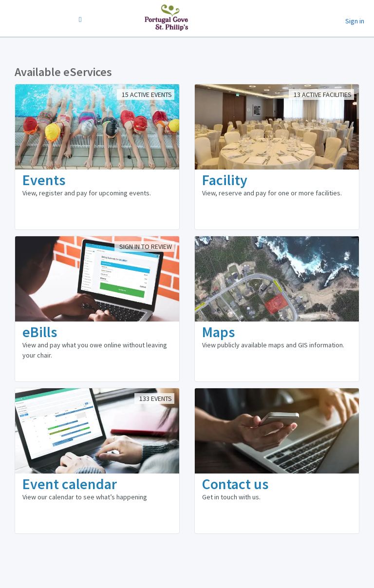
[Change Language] (80, 20)
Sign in (355, 21)
